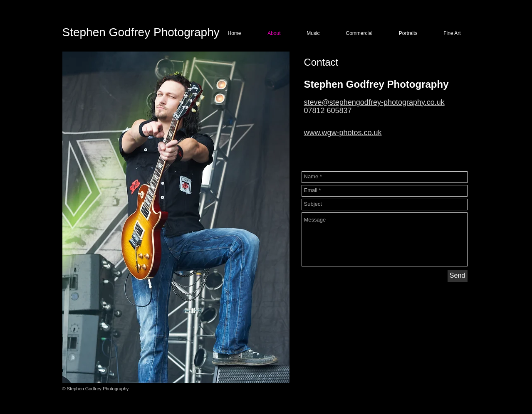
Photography (185, 32)
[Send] (458, 276)
